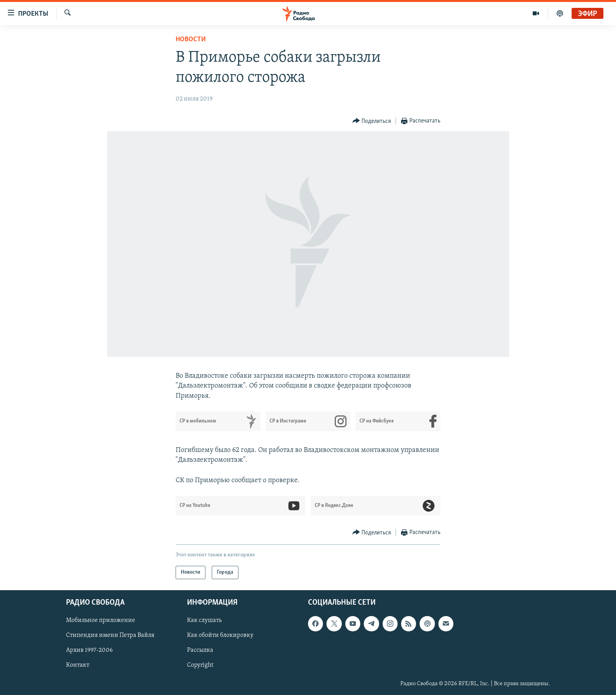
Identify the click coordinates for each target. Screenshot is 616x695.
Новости (191, 39)
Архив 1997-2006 (89, 651)
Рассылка (200, 651)
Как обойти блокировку (220, 636)
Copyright (200, 666)
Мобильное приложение (101, 621)
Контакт (78, 666)
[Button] (372, 121)
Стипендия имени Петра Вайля (110, 636)
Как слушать (204, 621)
